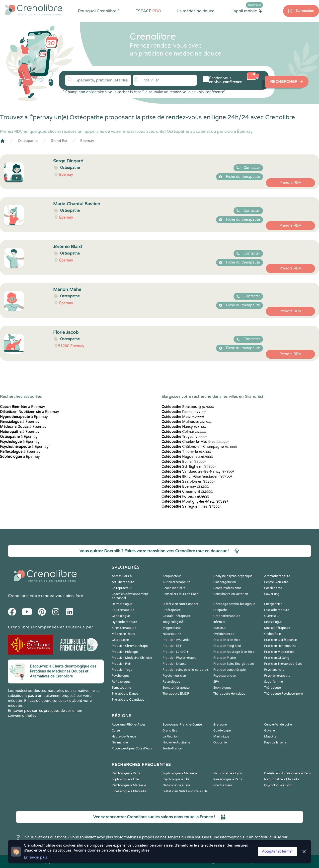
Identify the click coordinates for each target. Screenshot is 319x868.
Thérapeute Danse (125, 694)
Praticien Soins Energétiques (234, 664)
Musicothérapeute (277, 628)
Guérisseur (272, 616)
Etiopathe (220, 610)
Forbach (185, 497)
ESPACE (148, 11)
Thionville (186, 452)
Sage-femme (274, 682)
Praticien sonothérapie (230, 670)
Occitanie (220, 742)
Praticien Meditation (279, 652)
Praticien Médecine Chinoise (132, 658)
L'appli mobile (247, 11)
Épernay (87, 141)
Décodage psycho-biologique (234, 604)
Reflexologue (121, 682)
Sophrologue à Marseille (180, 773)
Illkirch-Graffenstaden (197, 477)
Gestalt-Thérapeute (177, 616)
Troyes (184, 437)
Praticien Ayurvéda (176, 640)
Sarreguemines (191, 506)
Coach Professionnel (228, 588)
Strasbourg (188, 407)
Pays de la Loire (275, 742)
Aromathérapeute (277, 576)
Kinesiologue (273, 622)
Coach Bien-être (174, 588)
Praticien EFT (172, 646)
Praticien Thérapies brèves (283, 664)
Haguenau (187, 457)
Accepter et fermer (277, 851)
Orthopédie (273, 634)
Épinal (183, 462)
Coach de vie (273, 588)
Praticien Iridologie (125, 652)
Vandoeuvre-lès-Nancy (198, 472)
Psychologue (121, 676)
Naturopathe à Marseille (282, 779)
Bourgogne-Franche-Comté (182, 725)
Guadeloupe (222, 731)
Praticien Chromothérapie (130, 646)
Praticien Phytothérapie (179, 658)
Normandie (120, 742)
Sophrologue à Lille (125, 779)
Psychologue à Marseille (129, 785)
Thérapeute (273, 688)
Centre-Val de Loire (278, 725)
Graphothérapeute (227, 616)
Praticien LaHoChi (175, 652)
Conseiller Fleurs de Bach (180, 594)
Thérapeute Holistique (229, 694)
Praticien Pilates (225, 658)
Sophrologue (222, 688)
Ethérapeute (172, 610)
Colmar (184, 432)
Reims (183, 412)
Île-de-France (172, 748)
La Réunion (170, 736)
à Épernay (23, 407)
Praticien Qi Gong (277, 658)
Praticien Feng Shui (227, 646)
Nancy (184, 427)
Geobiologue (121, 616)
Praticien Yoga (122, 670)
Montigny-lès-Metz (195, 501)
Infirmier (219, 622)
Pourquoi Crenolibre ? (99, 11)
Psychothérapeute (277, 676)
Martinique (221, 736)
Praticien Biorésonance (280, 640)
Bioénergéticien (225, 582)
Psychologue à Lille (176, 779)
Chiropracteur (122, 588)
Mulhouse (187, 422)
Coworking (272, 594)
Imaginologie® (173, 622)
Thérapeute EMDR (176, 694)
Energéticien (273, 604)
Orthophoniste (224, 634)
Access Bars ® (122, 576)
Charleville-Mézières (195, 442)
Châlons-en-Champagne (199, 447)
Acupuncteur (172, 576)
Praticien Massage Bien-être (234, 652)
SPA (216, 682)
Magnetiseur (172, 628)
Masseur (220, 628)
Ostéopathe (28, 141)
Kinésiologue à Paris (228, 779)
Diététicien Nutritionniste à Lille (185, 791)
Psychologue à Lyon (278, 785)
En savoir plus (36, 857)
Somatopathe (121, 688)
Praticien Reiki (122, 664)
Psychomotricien (174, 676)
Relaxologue (171, 682)
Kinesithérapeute (124, 628)
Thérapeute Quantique (128, 700)
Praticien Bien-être (227, 640)
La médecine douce (196, 11)
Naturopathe (172, 634)
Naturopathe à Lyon (228, 773)
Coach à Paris (223, 785)
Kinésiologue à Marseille (129, 791)
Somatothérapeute (176, 688)
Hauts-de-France (124, 736)
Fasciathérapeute (277, 610)
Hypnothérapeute (124, 622)
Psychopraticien (225, 676)
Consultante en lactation (231, 594)
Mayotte (270, 736)
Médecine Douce (124, 634)
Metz (183, 417)
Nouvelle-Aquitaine (176, 742)
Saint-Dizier (188, 482)
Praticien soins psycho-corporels (186, 670)
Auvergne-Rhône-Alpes (129, 725)
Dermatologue (122, 604)
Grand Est (59, 141)
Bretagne (220, 725)
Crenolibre (18, 596)
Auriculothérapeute (176, 582)
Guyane (270, 731)
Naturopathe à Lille (176, 785)
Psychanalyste (274, 670)
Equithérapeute (123, 610)
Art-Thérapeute (123, 582)
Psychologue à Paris (126, 773)
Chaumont (187, 492)
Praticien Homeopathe (280, 646)
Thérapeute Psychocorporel (284, 694)
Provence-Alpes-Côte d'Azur (132, 748)
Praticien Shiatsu (174, 664)
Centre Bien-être (276, 582)
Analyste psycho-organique (233, 576)
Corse (116, 731)
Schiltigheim (188, 467)
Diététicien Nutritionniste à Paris (287, 773)
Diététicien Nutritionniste (181, 604)
